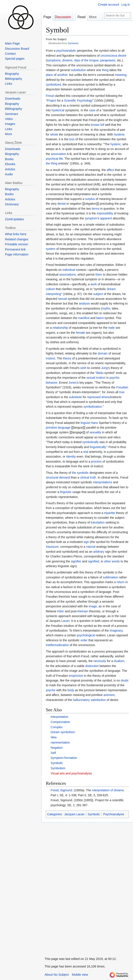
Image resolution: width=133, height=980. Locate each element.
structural (52, 477)
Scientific (70, 101)
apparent (106, 218)
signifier (76, 561)
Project (52, 101)
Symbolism (58, 768)
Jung (104, 368)
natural (91, 547)
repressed (94, 397)
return (121, 582)
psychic (115, 378)
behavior (51, 383)
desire (122, 56)
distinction (92, 666)
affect (110, 170)
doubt (124, 680)
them (99, 275)
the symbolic (80, 473)
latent (100, 318)
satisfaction (98, 700)
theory (67, 358)
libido (100, 373)
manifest (84, 318)
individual (69, 270)
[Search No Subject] (118, 16)
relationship (60, 328)
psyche (51, 690)
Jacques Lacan (74, 814)
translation (98, 522)
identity (71, 456)
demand (65, 477)
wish (83, 368)
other (108, 561)
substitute (76, 397)
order (84, 640)
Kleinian (83, 611)
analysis (85, 303)
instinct (51, 358)
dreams (67, 60)
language (64, 428)
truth (93, 477)
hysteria (119, 134)
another (62, 75)
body (71, 690)
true (122, 392)
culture (50, 289)
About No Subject (57, 975)
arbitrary (99, 552)
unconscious (109, 56)
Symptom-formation (64, 758)
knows (95, 125)
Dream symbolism (63, 732)
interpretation (60, 717)
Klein (61, 611)
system (51, 249)
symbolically (90, 442)
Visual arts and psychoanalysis (71, 773)
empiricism (76, 676)
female (81, 333)
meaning (121, 75)
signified (94, 561)
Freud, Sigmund (62, 790)
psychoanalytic (66, 51)
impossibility (105, 213)
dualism (119, 661)
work (94, 284)
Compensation (60, 722)
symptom (91, 218)
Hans (94, 423)
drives (105, 397)
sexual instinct (96, 378)
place (49, 75)
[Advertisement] (74, 887)
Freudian (122, 387)
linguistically (98, 447)
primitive (51, 428)
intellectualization (57, 645)
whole (54, 134)
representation (60, 742)
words (116, 561)
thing (105, 70)
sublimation (110, 577)
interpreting (53, 294)
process (96, 461)
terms (96, 209)
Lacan (65, 621)
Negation (57, 748)
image (93, 606)
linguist (85, 423)
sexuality (95, 432)
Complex (57, 727)
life (61, 159)
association (59, 154)
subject (98, 294)
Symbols (73, 43)
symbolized (53, 85)
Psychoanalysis (114, 814)
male (111, 328)
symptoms (54, 60)
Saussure (52, 547)
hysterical (58, 110)
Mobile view (80, 975)
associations (67, 275)
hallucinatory (81, 700)
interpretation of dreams (108, 790)
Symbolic (57, 763)
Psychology (85, 101)
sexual (62, 299)
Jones (72, 383)
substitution (78, 70)
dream (111, 289)
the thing (52, 163)
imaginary (116, 630)
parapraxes (108, 60)
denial (61, 204)
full (102, 125)
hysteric (116, 144)
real (86, 452)
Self (53, 753)
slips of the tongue (86, 60)
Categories (54, 814)
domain (103, 353)
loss (72, 139)
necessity (100, 661)
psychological (86, 635)
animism (109, 695)
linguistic (66, 492)
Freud (50, 96)
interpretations (103, 482)
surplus (90, 199)
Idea (54, 737)
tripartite (110, 513)
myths (106, 308)
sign (86, 542)
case (92, 110)
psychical (52, 159)
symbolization (93, 407)
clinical (85, 477)
